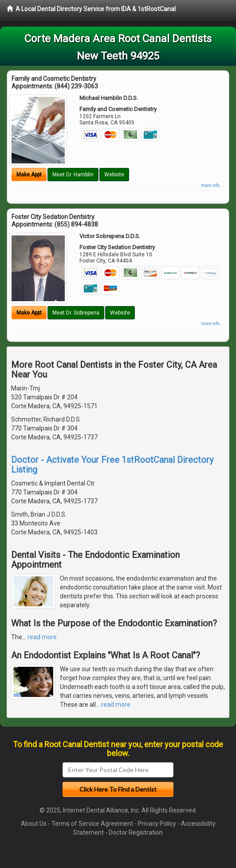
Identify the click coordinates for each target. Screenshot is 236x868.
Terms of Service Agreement (92, 824)
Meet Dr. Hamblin (73, 175)
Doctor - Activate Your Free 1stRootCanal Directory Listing (112, 465)
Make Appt (29, 175)
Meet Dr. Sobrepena (76, 313)
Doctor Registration (136, 832)
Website (114, 175)
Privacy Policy (157, 824)
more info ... (213, 185)
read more (42, 637)
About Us (34, 824)
